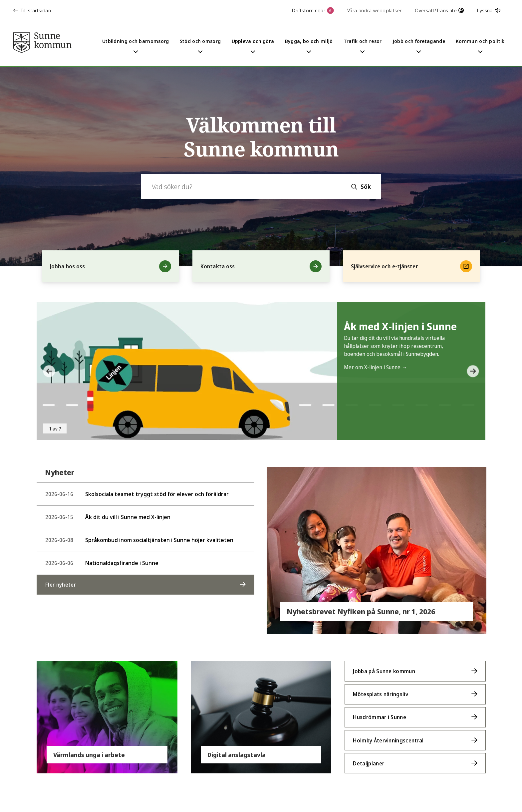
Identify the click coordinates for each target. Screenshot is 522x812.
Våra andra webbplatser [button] (374, 10)
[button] (47, 371)
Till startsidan (32, 10)
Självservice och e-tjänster (411, 266)
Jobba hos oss (111, 266)
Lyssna (489, 10)
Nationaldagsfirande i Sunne (102, 560)
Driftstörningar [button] (313, 10)
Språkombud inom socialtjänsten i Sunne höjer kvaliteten (139, 538)
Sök (366, 186)
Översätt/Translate (439, 10)
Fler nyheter (61, 582)
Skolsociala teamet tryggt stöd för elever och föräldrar (137, 494)
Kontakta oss (261, 266)
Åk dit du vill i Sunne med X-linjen (108, 516)
